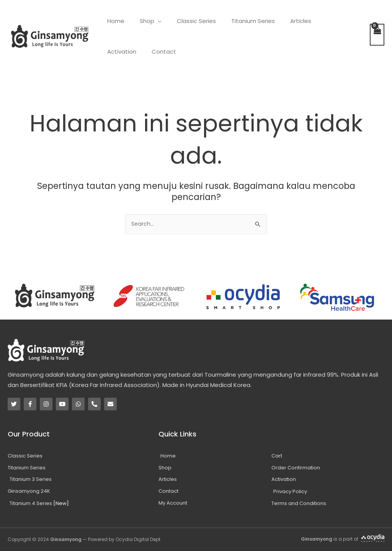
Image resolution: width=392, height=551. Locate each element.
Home (114, 21)
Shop (141, 21)
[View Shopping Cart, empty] (377, 35)
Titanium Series (240, 21)
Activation (320, 21)
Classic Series (187, 21)
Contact (118, 52)
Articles (283, 21)
